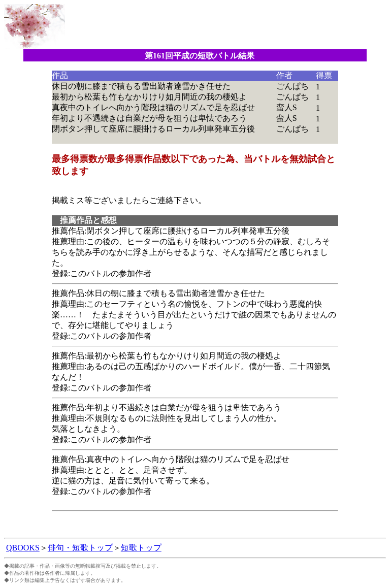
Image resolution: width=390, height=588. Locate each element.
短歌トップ (141, 548)
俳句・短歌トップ (80, 548)
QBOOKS (23, 548)
